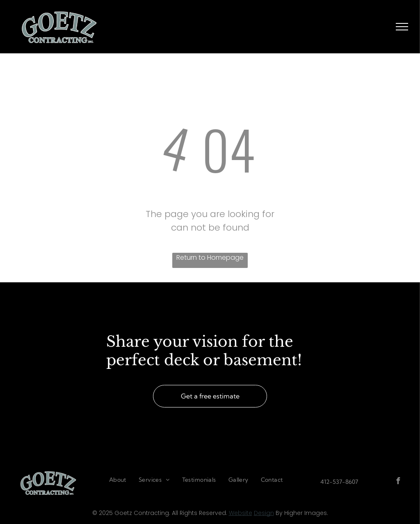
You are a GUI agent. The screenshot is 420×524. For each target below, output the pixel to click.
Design (264, 513)
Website (241, 513)
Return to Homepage (210, 257)
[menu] (402, 27)
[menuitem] (118, 480)
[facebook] (398, 482)
